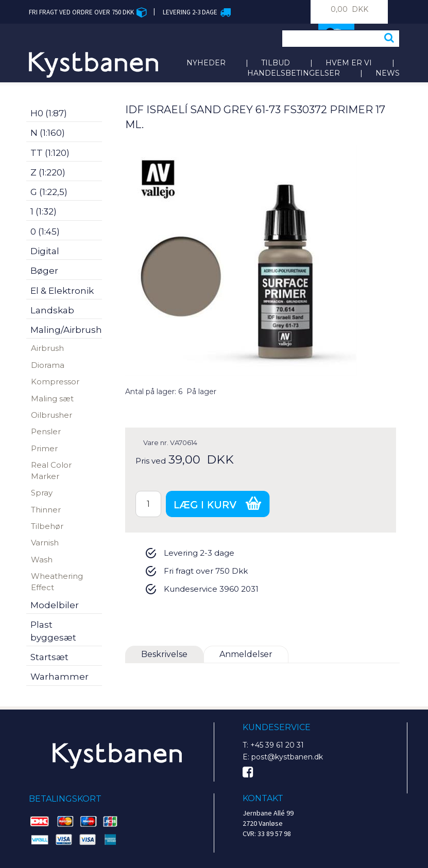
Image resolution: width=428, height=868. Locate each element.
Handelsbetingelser (294, 73)
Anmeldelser (246, 654)
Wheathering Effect (57, 581)
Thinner (46, 510)
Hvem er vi (349, 63)
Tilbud (276, 63)
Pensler (46, 431)
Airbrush (47, 348)
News (388, 73)
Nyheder (206, 63)
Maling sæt (52, 398)
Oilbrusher (52, 415)
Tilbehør (47, 526)
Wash (42, 560)
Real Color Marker (51, 470)
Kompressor (55, 382)
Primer (44, 448)
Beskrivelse (164, 654)
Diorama (48, 365)
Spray (42, 493)
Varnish (45, 543)
